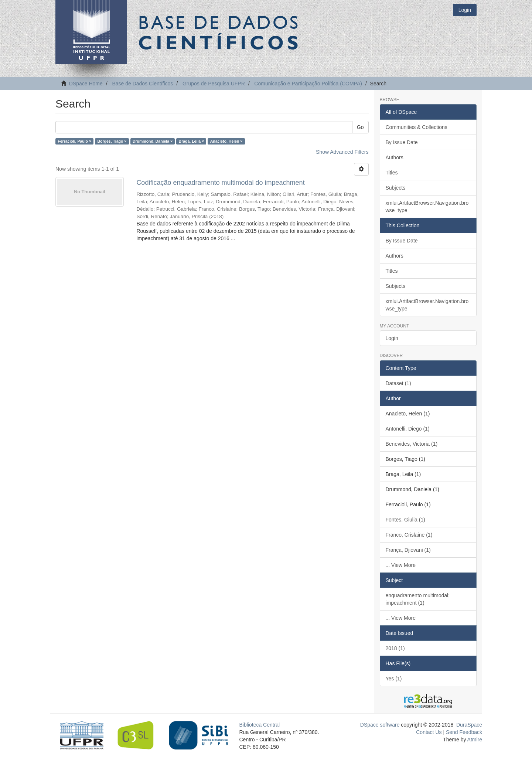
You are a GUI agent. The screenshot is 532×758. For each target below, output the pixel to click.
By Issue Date (402, 142)
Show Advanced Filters (342, 152)
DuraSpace (469, 725)
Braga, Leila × (192, 141)
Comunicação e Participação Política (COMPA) (308, 84)
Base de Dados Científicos (142, 84)
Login (392, 338)
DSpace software (380, 725)
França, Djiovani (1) (408, 550)
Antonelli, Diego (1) (408, 429)
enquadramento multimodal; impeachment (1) (418, 599)
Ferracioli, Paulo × (74, 141)
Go (360, 127)
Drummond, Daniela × (153, 141)
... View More (401, 565)
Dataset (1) (398, 383)
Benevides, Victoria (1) (412, 444)
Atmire (474, 740)
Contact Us (429, 732)
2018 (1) (395, 648)
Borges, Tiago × (112, 141)
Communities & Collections (417, 127)
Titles (392, 173)
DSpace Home (86, 84)
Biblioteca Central (260, 725)
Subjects (396, 188)
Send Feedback (464, 732)
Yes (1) (394, 679)
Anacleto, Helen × (226, 141)
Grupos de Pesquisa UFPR (214, 84)
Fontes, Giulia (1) (405, 520)
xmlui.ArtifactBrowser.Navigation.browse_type (427, 207)
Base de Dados (220, 32)
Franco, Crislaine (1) (409, 535)
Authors (395, 157)
